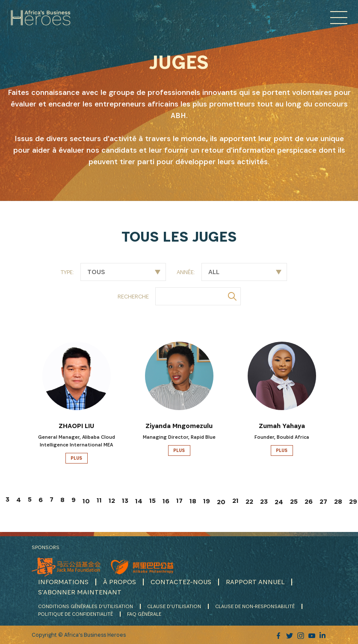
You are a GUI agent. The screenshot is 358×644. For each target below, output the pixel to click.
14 (139, 501)
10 (86, 501)
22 (249, 501)
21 (235, 501)
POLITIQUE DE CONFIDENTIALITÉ (75, 614)
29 (353, 501)
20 (221, 502)
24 (279, 502)
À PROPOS (120, 582)
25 (294, 501)
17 (179, 501)
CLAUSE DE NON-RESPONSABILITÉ (255, 606)
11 (99, 500)
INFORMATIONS (63, 582)
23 (264, 501)
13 (125, 501)
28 (338, 501)
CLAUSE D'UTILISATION (174, 606)
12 (112, 501)
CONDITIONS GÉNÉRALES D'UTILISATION (86, 606)
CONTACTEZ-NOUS (181, 582)
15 (152, 501)
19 (207, 501)
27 (323, 501)
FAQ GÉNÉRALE (144, 614)
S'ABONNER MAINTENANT (80, 592)
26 (309, 501)
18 (193, 501)
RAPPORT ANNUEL (255, 582)
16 (166, 501)
